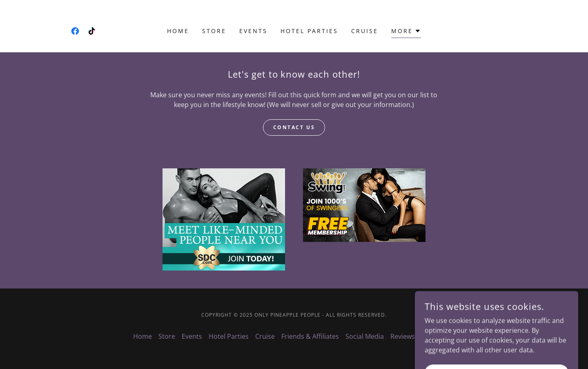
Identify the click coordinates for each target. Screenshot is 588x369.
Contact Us (294, 127)
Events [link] (253, 31)
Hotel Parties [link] (309, 31)
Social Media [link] (365, 336)
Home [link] (178, 31)
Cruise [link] (365, 31)
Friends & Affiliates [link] (310, 336)
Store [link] (214, 31)
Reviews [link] (403, 336)
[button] (406, 32)
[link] (75, 31)
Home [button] (143, 336)
